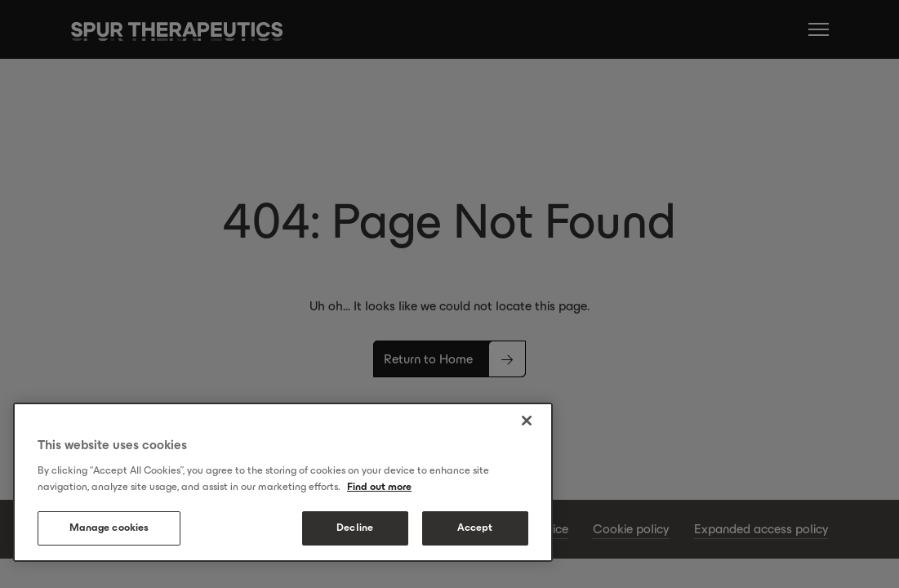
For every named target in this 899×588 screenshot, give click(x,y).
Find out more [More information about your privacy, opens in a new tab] (379, 487)
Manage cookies (109, 528)
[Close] (527, 421)
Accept (475, 528)
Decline (355, 528)
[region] (283, 482)
